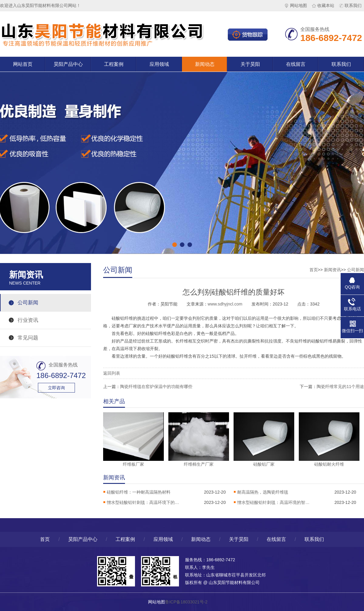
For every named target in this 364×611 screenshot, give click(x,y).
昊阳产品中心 (68, 64)
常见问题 (28, 338)
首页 (314, 270)
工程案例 (114, 64)
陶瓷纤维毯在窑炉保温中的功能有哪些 (156, 387)
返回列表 (112, 373)
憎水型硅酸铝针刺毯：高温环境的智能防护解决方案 (274, 502)
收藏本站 (323, 5)
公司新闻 (28, 303)
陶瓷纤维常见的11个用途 (340, 387)
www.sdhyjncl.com (225, 304)
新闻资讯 (332, 270)
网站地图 (296, 5)
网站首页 (23, 64)
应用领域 (159, 64)
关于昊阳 (250, 64)
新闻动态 (205, 64)
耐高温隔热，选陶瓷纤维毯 (263, 492)
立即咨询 (56, 388)
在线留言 (296, 64)
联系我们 (350, 5)
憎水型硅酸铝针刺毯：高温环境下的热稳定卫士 (143, 502)
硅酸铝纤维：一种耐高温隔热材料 (139, 492)
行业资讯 (28, 320)
